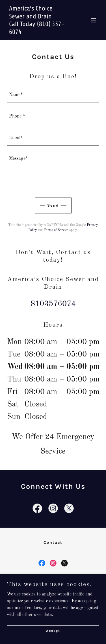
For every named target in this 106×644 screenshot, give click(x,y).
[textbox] (53, 95)
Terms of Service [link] (56, 230)
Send (53, 205)
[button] (94, 20)
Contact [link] (53, 543)
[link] (39, 33)
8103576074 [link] (53, 304)
